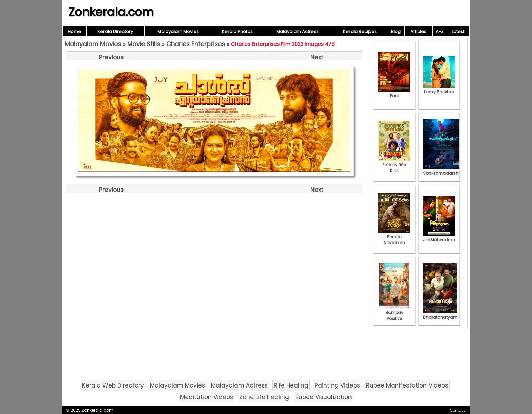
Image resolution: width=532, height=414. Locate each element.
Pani (394, 93)
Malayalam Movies (178, 31)
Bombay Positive (394, 313)
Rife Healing (291, 385)
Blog (396, 31)
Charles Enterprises (196, 44)
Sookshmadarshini (443, 170)
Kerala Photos (237, 31)
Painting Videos (337, 385)
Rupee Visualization (324, 397)
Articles (418, 31)
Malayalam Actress (297, 31)
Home (74, 31)
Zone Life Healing (264, 397)
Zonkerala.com (111, 12)
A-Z (440, 31)
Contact (457, 410)
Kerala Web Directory (113, 385)
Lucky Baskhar (439, 89)
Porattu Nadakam (394, 237)
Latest (458, 31)
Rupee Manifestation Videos (407, 385)
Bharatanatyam (440, 314)
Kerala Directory (115, 31)
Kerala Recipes (360, 31)
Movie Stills (144, 44)
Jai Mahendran (439, 237)
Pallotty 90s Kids (394, 165)
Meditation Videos (207, 397)
